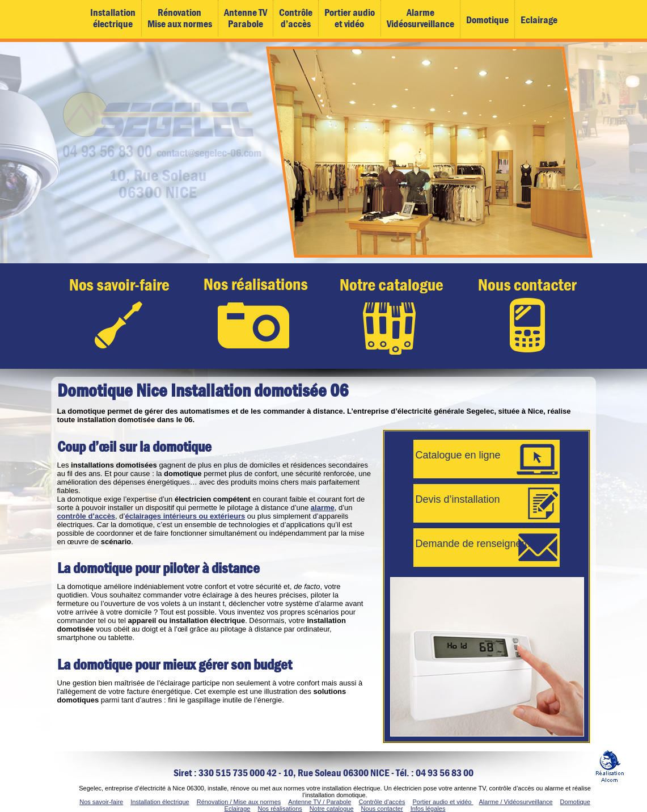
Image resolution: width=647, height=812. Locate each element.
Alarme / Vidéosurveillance (516, 802)
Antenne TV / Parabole (320, 802)
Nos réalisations (280, 809)
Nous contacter (382, 809)
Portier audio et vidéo (443, 802)
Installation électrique (160, 802)
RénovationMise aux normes (180, 18)
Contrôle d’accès (382, 802)
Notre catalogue (332, 809)
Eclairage (539, 20)
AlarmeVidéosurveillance (420, 18)
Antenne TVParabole (246, 18)
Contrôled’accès (296, 18)
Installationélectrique (113, 18)
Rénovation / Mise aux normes (239, 802)
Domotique (487, 20)
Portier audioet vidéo (350, 18)
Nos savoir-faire (101, 802)
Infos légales (428, 809)
